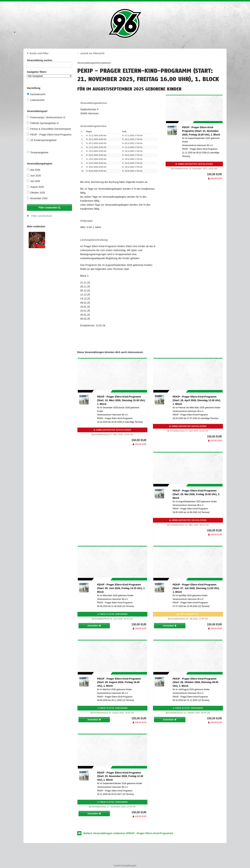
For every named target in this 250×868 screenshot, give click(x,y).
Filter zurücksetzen (42, 216)
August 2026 (35, 187)
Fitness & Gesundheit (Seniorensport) (49, 129)
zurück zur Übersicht (92, 53)
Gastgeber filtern (49, 74)
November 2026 (37, 198)
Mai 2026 (34, 170)
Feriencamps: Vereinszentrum (46, 117)
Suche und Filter (39, 53)
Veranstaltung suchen (49, 61)
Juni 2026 (34, 175)
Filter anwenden (50, 208)
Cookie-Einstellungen (125, 866)
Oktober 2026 (36, 193)
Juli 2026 (33, 181)
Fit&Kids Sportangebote (43, 123)
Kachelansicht (36, 94)
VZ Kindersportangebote (42, 140)
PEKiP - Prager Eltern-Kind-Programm (49, 135)
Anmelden (94, 626)
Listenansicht (36, 100)
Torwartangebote (38, 152)
